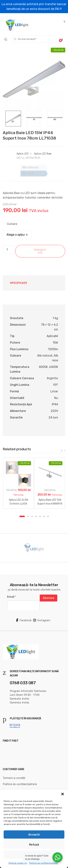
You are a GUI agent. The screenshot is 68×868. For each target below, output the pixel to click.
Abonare (49, 598)
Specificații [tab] (18, 283)
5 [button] (40, 516)
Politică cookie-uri (18, 863)
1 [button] (22, 516)
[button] (63, 794)
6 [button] (44, 516)
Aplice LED (22, 154)
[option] (34, 79)
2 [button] (28, 516)
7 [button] (48, 516)
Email (12, 597)
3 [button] (32, 516)
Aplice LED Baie (43, 154)
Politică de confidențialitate (43, 863)
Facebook (24, 620)
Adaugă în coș (40, 251)
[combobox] (34, 39)
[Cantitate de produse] (9, 250)
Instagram (42, 620)
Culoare (12, 224)
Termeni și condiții (14, 778)
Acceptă (34, 835)
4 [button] (36, 516)
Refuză (34, 845)
